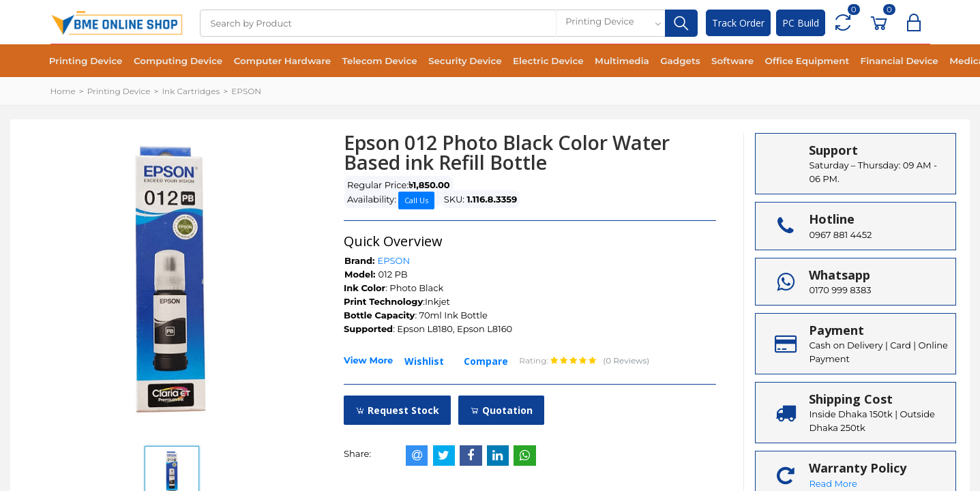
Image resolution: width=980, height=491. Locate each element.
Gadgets (658, 61)
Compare (486, 361)
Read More (833, 483)
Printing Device (85, 61)
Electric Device (532, 61)
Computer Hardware (275, 61)
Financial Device (870, 61)
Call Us (416, 200)
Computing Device (173, 61)
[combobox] (610, 23)
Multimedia (602, 61)
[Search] (378, 23)
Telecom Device (369, 61)
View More (368, 360)
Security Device (451, 61)
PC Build (801, 23)
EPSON (246, 91)
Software (708, 61)
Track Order (738, 23)
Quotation (501, 410)
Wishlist (424, 361)
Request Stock (397, 410)
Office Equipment (780, 61)
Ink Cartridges (191, 91)
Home (63, 91)
